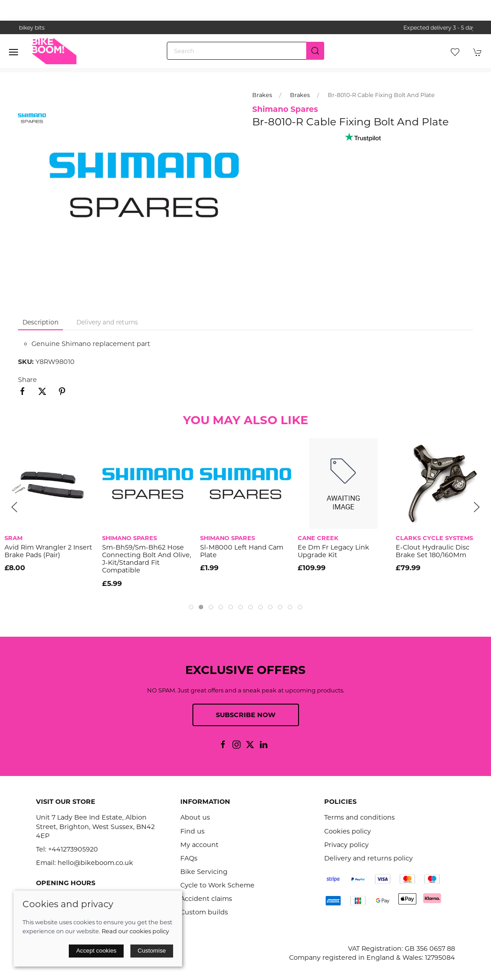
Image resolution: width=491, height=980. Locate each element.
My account (199, 845)
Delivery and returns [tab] (107, 322)
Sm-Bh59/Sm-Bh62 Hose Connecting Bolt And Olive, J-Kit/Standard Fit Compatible (147, 559)
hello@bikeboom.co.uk (95, 863)
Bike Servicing (204, 872)
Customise (152, 951)
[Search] (245, 51)
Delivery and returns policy (368, 858)
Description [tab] (40, 322)
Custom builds (204, 912)
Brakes (262, 95)
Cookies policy (348, 831)
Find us (192, 831)
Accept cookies (96, 951)
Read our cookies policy (135, 931)
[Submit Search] (315, 51)
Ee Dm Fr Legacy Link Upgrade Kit (333, 551)
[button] (13, 52)
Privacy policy (346, 845)
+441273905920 (73, 849)
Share (27, 380)
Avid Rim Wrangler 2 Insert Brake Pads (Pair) (48, 551)
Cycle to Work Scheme (217, 885)
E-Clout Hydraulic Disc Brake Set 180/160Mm (433, 551)
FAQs (189, 858)
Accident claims (206, 899)
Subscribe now (246, 715)
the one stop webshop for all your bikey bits (245, 28)
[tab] (191, 607)
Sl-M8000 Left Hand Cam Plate (242, 551)
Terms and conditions (359, 817)
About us (195, 817)
